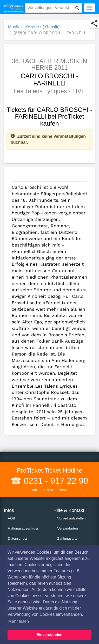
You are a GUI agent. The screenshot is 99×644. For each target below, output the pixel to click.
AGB (11, 518)
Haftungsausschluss (23, 528)
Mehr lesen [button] (19, 621)
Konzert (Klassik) (42, 27)
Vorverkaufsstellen (72, 518)
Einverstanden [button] (49, 635)
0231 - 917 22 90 (55, 481)
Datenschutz (17, 538)
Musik (14, 27)
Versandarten (68, 528)
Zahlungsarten (68, 538)
